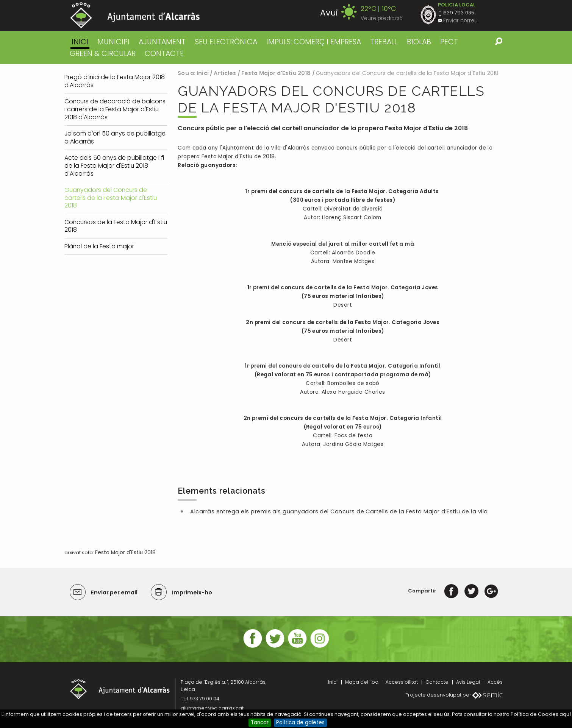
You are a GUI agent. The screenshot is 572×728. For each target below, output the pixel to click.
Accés (495, 682)
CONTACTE (164, 54)
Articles (225, 73)
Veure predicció (382, 18)
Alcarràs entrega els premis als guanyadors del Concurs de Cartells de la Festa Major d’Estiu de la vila (339, 511)
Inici (80, 42)
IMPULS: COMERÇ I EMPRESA (314, 42)
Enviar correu (460, 21)
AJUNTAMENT (162, 42)
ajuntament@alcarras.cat (212, 708)
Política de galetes (300, 723)
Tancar (260, 723)
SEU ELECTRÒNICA (226, 42)
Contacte (437, 682)
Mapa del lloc (362, 682)
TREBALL (384, 42)
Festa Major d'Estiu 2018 (276, 73)
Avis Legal (468, 682)
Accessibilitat (402, 682)
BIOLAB (419, 42)
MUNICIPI (113, 42)
